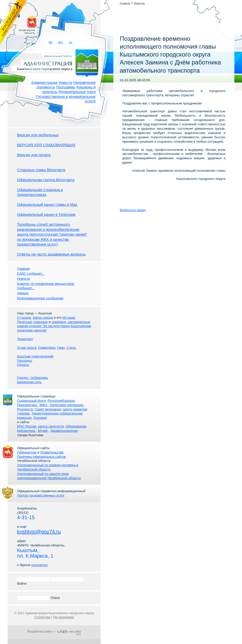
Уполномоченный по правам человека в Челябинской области (48, 467)
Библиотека (26, 431)
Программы (66, 87)
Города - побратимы (32, 378)
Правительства (52, 452)
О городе (24, 318)
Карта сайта (71, 43)
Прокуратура (27, 405)
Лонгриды (25, 361)
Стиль (71, 348)
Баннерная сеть (29, 382)
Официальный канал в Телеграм (46, 214)
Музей (43, 431)
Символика (47, 348)
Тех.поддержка (63, 617)
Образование (76, 426)
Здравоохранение (64, 431)
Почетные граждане (32, 322)
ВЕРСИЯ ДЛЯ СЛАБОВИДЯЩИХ (46, 145)
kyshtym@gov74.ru (39, 532)
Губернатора (27, 452)
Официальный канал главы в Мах (47, 204)
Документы (46, 87)
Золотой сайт (14, 23)
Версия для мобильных (38, 135)
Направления (84, 83)
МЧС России (27, 426)
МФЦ (44, 405)
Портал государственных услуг (41, 495)
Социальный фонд (31, 401)
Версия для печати (34, 155)
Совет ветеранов (48, 409)
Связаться (61, 43)
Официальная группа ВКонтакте (46, 180)
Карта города (43, 318)
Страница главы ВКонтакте (41, 170)
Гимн (61, 348)
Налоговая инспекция (67, 405)
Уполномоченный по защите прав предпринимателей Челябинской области (49, 476)
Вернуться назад (133, 210)
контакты (40, 565)
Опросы (23, 365)
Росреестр (25, 409)
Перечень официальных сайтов (41, 457)
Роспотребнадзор (61, 401)
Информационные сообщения (40, 298)
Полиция (40, 418)
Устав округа (27, 348)
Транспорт (25, 339)
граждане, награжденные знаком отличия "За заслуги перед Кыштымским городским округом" (54, 326)
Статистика (42, 617)
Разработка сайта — (54, 632)
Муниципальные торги (77, 92)
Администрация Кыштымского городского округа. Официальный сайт (57, 62)
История (69, 318)
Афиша (23, 293)
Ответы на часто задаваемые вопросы (51, 254)
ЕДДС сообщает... (31, 273)
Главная (125, 3)
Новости (65, 83)
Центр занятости (51, 426)
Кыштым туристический (35, 356)
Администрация (44, 83)
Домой (51, 43)
